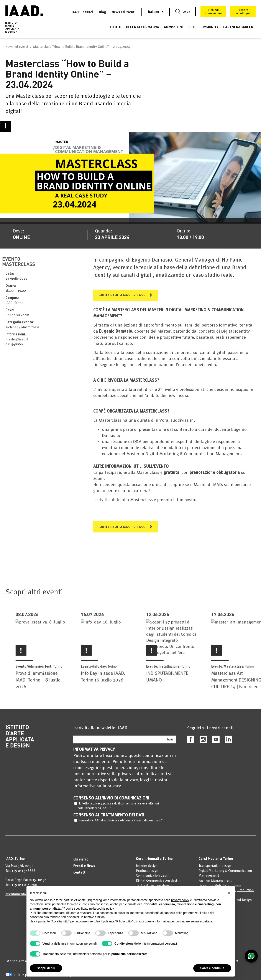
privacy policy (102, 807)
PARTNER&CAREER (238, 27)
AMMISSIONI (173, 27)
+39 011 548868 (23, 874)
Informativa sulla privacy (97, 790)
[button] (153, 12)
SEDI (191, 27)
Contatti (80, 876)
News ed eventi (17, 47)
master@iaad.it (17, 343)
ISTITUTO (114, 27)
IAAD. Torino (14, 307)
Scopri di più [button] (46, 968)
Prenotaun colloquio (243, 12)
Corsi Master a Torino (216, 862)
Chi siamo (81, 863)
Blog (103, 12)
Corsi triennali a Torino (154, 862)
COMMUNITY (209, 27)
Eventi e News (84, 870)
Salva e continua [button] (212, 968)
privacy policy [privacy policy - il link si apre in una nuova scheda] (180, 900)
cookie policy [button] (105, 909)
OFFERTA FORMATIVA (143, 27)
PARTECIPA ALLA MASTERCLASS (122, 299)
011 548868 (14, 348)
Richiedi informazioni (213, 12)
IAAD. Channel (82, 12)
